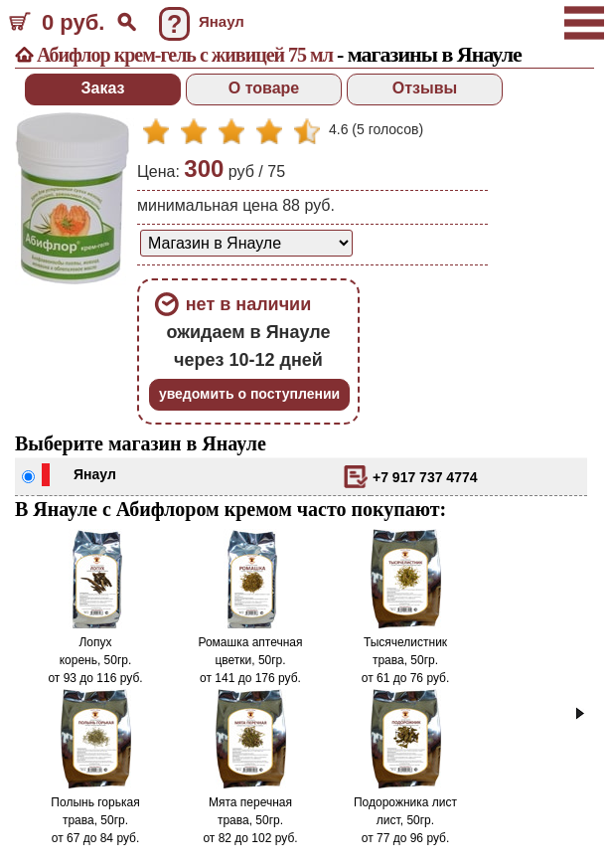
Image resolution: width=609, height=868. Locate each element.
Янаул (95, 474)
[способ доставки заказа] (246, 243)
